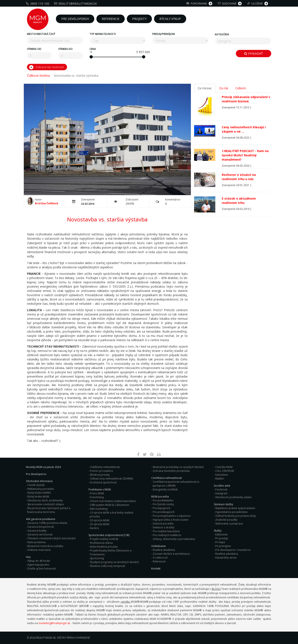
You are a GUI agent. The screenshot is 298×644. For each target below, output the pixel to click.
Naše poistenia (37, 542)
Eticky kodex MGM (38, 497)
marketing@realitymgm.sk (54, 623)
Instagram (221, 493)
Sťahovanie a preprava (229, 524)
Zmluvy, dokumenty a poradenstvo (174, 539)
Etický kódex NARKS (39, 493)
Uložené (258, 4)
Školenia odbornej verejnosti (108, 566)
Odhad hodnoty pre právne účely (236, 516)
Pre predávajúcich (164, 512)
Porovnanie (200, 4)
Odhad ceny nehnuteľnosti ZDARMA (112, 479)
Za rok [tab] (224, 88)
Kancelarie (222, 475)
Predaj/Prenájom (164, 34)
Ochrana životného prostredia (171, 471)
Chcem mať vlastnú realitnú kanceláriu (113, 501)
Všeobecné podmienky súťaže (234, 497)
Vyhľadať (254, 53)
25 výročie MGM (100, 524)
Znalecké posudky (226, 520)
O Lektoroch (160, 558)
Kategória (222, 34)
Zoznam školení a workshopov (171, 554)
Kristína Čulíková (46, 203)
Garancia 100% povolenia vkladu (47, 523)
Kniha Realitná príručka (104, 547)
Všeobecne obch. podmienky (45, 500)
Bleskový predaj (100, 475)
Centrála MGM (224, 467)
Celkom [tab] (241, 88)
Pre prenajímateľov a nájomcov (172, 516)
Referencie (159, 561)
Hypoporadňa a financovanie (171, 520)
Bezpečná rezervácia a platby (45, 546)
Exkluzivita (221, 534)
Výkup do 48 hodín (39, 561)
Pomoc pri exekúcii (101, 471)
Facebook (221, 489)
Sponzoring (97, 558)
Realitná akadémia (164, 550)
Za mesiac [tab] (205, 88)
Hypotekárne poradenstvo (231, 512)
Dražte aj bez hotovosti (42, 569)
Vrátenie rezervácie (39, 550)
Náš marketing (99, 509)
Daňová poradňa (163, 524)
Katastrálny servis (226, 558)
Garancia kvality (37, 531)
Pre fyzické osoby (163, 504)
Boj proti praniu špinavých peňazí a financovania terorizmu (49, 510)
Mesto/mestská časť (41, 34)
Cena (93, 49)
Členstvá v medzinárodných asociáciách (52, 538)
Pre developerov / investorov (233, 550)
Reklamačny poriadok (41, 489)
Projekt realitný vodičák (104, 539)
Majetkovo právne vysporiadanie (235, 508)
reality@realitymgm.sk (76, 4)
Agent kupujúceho (38, 565)
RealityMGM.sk (46, 638)
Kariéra (94, 528)
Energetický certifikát (165, 489)
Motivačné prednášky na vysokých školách (178, 467)
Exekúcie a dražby (164, 527)
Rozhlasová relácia (101, 543)
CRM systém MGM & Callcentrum (110, 505)
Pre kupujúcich (162, 508)
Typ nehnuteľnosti (103, 34)
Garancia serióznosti (40, 534)
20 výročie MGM (100, 520)
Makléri (220, 479)
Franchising (97, 497)
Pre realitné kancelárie (166, 531)
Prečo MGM (97, 493)
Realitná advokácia (227, 554)
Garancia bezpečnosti (41, 527)
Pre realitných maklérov (167, 535)
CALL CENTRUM (225, 471)
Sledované (230, 4)
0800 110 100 (38, 4)
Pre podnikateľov (163, 500)
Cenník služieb (36, 485)
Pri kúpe (220, 542)
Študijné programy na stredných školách (114, 562)
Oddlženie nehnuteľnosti (105, 467)
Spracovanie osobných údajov (46, 504)
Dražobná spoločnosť (103, 482)
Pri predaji (222, 538)
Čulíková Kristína (38, 75)
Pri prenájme (223, 546)
